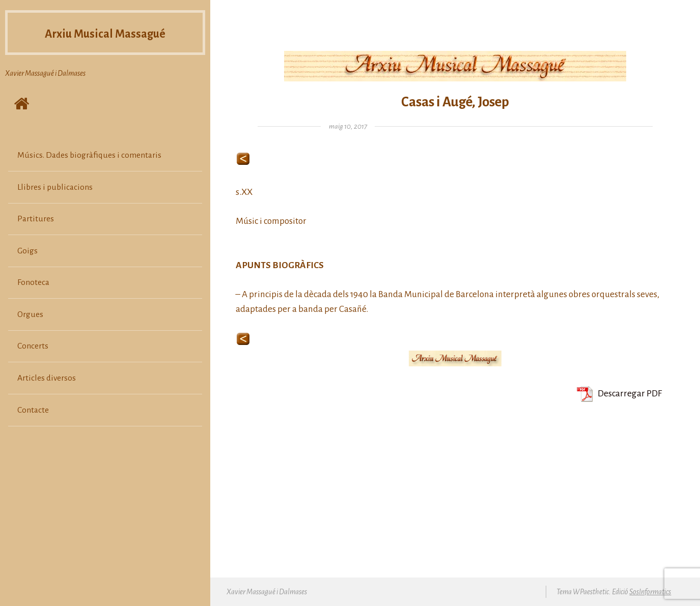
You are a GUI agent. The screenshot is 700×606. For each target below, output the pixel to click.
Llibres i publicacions (55, 187)
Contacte (33, 410)
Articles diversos (47, 378)
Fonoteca (33, 282)
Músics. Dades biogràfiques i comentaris (89, 155)
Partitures (36, 219)
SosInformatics (650, 592)
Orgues (30, 314)
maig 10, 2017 (348, 126)
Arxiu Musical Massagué (105, 34)
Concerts (33, 346)
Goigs (27, 251)
